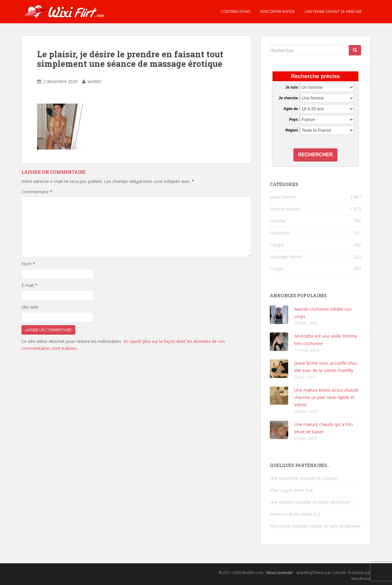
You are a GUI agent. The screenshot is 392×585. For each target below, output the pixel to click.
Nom (28, 264)
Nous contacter (280, 573)
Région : (293, 130)
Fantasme (280, 233)
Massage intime (286, 257)
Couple (277, 269)
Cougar (277, 245)
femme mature (285, 209)
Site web (30, 307)
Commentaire (37, 192)
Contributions (235, 11)
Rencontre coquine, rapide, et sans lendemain (315, 526)
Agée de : (292, 109)
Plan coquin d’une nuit (291, 490)
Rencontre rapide (277, 11)
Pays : (294, 120)
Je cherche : (289, 98)
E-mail (29, 285)
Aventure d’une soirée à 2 (295, 514)
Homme (278, 221)
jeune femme (283, 197)
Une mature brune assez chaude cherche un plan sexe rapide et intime (326, 397)
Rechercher (316, 155)
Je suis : (293, 87)
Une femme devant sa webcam (333, 11)
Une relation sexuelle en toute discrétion (310, 502)
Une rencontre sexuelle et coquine (304, 478)
